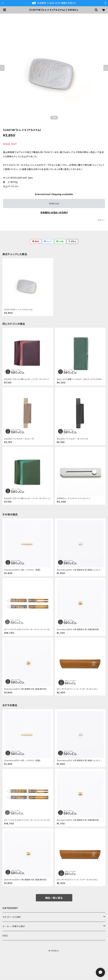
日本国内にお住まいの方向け (54, 213)
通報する (101, 220)
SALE (5, 936)
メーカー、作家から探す (14, 926)
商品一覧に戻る (54, 898)
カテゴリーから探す (12, 917)
